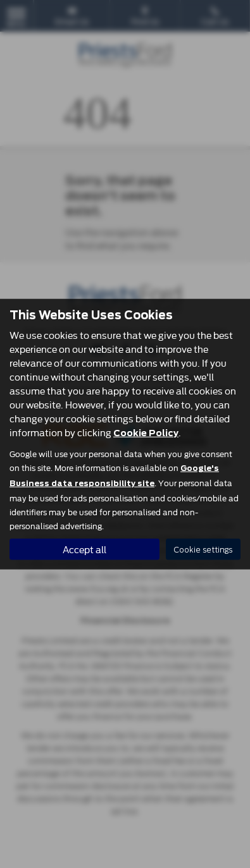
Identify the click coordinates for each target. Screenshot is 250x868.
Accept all (84, 549)
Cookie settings (203, 549)
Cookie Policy (146, 433)
